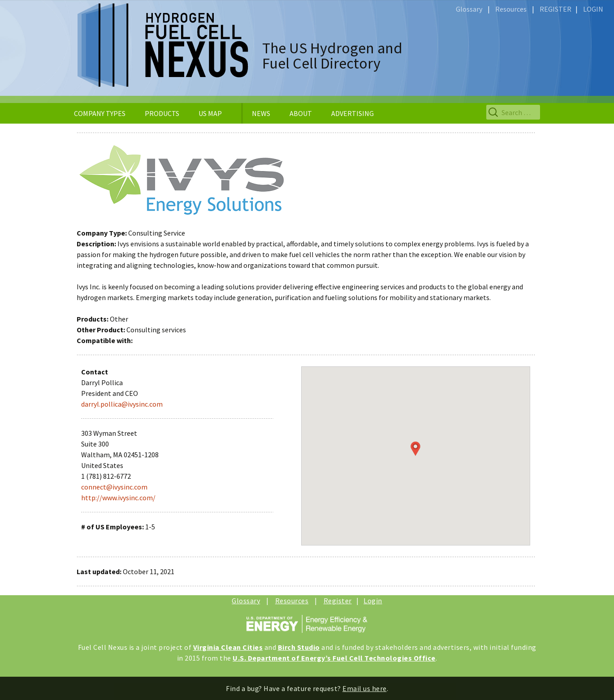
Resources (511, 9)
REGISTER (556, 9)
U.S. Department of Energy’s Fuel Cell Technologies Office (334, 658)
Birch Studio (299, 647)
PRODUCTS (162, 113)
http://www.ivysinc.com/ (118, 498)
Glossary (469, 9)
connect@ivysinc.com (114, 487)
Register (338, 601)
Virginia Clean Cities (228, 647)
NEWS (261, 113)
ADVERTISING (352, 113)
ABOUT (301, 113)
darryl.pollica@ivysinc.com (122, 404)
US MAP (210, 113)
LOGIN (593, 9)
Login (373, 601)
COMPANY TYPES (100, 113)
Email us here (365, 688)
